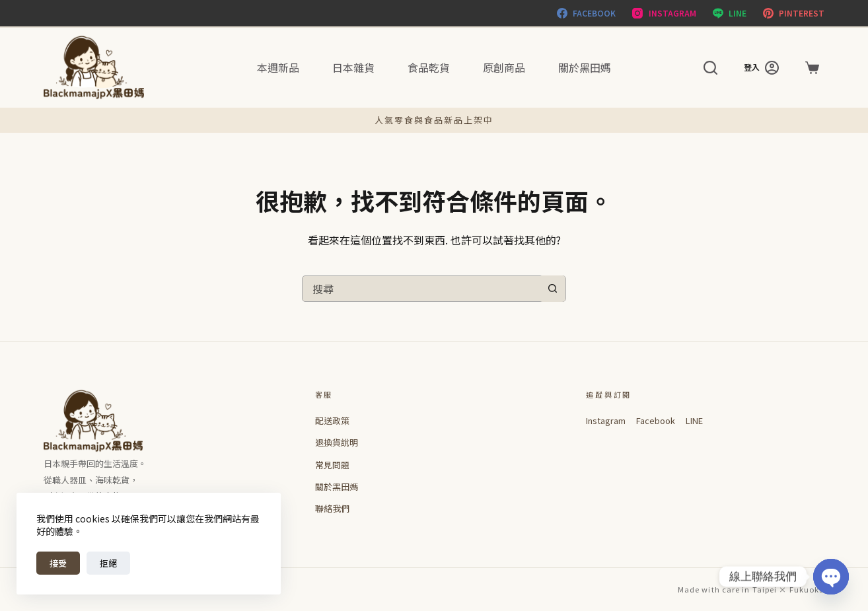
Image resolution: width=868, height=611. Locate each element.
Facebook (656, 420)
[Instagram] (664, 13)
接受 (58, 563)
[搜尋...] (421, 289)
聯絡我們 (332, 508)
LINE (694, 420)
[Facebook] (586, 13)
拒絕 (108, 563)
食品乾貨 (429, 67)
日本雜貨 (353, 67)
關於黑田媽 (585, 67)
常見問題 (332, 465)
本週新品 (278, 67)
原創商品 (504, 67)
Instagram (606, 420)
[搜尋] (710, 68)
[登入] (761, 68)
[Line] (730, 13)
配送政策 (332, 420)
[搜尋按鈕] (552, 289)
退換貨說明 (337, 442)
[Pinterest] (794, 13)
